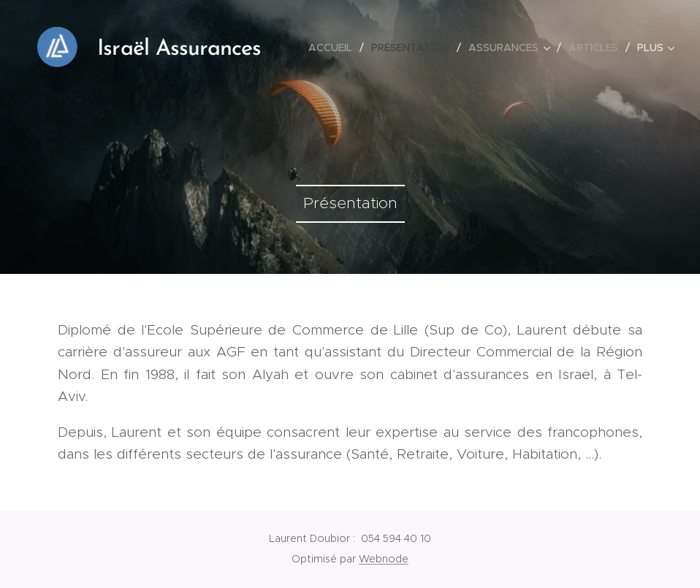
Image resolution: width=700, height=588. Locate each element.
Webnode (384, 559)
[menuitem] (334, 47)
